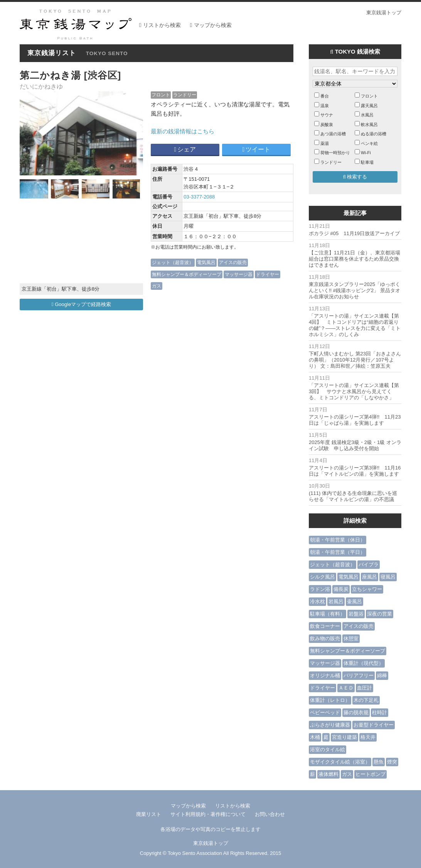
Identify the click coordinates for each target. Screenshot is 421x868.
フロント (161, 95)
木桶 (315, 737)
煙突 (392, 762)
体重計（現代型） (364, 663)
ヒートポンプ (370, 774)
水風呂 (367, 115)
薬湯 (325, 143)
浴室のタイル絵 (328, 749)
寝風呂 (388, 577)
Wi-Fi (366, 153)
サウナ (327, 115)
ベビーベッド (325, 712)
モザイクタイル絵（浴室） (340, 762)
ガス (157, 286)
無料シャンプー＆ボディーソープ (187, 274)
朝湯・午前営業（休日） (338, 540)
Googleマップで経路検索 (81, 304)
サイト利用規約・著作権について (208, 814)
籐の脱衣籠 (356, 712)
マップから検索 (213, 25)
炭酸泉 (327, 124)
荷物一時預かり (335, 153)
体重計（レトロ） (330, 700)
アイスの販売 (233, 262)
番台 (325, 96)
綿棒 (382, 675)
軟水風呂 (369, 124)
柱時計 (380, 712)
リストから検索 (162, 25)
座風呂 (370, 577)
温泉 (325, 106)
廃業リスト (149, 814)
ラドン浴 (320, 589)
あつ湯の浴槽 (333, 134)
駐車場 (367, 162)
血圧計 (365, 688)
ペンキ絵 (369, 143)
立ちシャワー (367, 589)
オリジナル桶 (325, 675)
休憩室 (351, 638)
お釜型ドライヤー (374, 725)
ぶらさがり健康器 (330, 725)
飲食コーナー (325, 626)
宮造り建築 (344, 737)
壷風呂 (354, 601)
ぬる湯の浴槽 (374, 134)
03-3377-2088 (199, 197)
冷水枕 (317, 601)
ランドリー (185, 95)
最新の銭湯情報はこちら (183, 131)
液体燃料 (328, 774)
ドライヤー (268, 274)
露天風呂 (369, 106)
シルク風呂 (322, 577)
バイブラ (369, 564)
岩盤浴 (356, 614)
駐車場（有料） (328, 614)
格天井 (368, 737)
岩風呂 (336, 601)
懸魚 (379, 762)
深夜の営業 (380, 614)
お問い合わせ (270, 814)
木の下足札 (366, 700)
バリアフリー (359, 675)
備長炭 (341, 589)
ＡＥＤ (346, 688)
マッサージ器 (239, 274)
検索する (355, 177)
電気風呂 (206, 262)
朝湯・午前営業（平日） (338, 552)
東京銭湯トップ (384, 13)
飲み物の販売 (325, 638)
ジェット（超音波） (173, 262)
